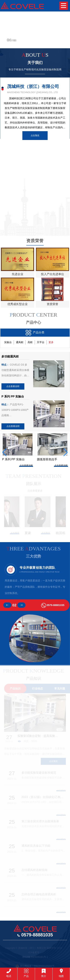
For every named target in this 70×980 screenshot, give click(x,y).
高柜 (30, 342)
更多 (51, 342)
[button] (64, 37)
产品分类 (35, 333)
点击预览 (35, 135)
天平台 (41, 342)
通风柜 (20, 342)
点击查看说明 (13, 386)
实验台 (8, 342)
